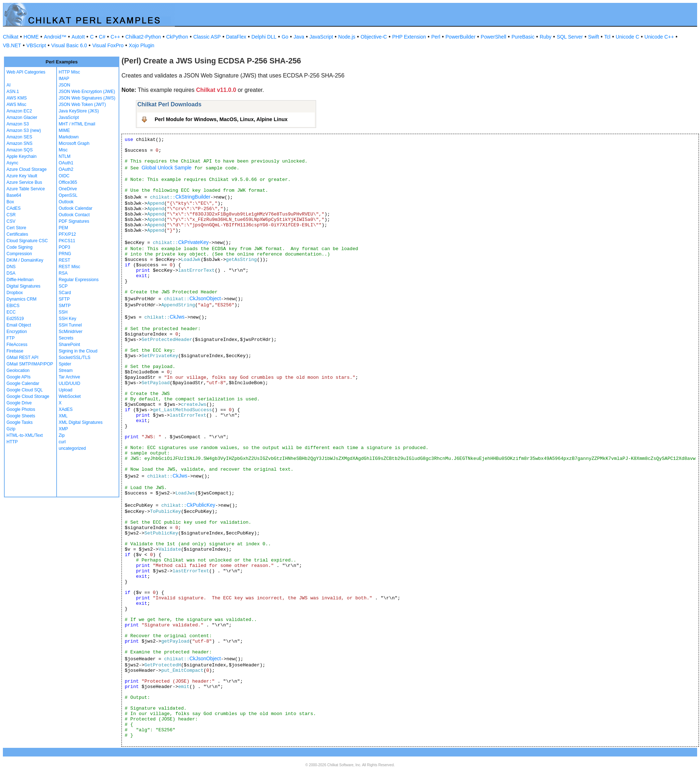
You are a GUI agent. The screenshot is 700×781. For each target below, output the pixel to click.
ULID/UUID (70, 383)
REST (65, 260)
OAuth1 (66, 163)
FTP (11, 338)
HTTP (12, 442)
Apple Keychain (21, 156)
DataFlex (236, 37)
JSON (65, 85)
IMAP (64, 79)
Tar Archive (69, 377)
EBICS (13, 306)
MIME (64, 130)
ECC (11, 312)
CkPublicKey (201, 505)
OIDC (64, 176)
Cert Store (16, 228)
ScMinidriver (71, 332)
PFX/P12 (67, 234)
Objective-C (374, 37)
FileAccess (17, 345)
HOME (31, 37)
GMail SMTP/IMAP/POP (30, 364)
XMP (63, 429)
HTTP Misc (69, 72)
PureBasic (523, 37)
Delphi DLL (264, 37)
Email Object (19, 325)
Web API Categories (26, 72)
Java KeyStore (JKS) (79, 111)
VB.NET (12, 45)
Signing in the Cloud (78, 351)
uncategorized (72, 448)
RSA (63, 273)
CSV (11, 221)
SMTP (65, 306)
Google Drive (19, 403)
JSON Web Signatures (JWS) (87, 98)
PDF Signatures (74, 221)
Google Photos (21, 409)
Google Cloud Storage (28, 396)
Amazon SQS (20, 150)
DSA (11, 273)
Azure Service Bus (24, 182)
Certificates (17, 234)
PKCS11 (67, 241)
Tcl (607, 37)
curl (62, 442)
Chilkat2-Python (143, 37)
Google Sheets (21, 416)
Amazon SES (19, 137)
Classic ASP (207, 37)
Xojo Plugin (141, 45)
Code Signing (19, 247)
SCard (65, 293)
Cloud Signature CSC (27, 241)
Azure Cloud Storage (26, 169)
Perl (436, 37)
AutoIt (78, 37)
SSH (63, 312)
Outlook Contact (74, 215)
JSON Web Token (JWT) (82, 105)
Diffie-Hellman (20, 280)
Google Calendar (23, 383)
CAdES (14, 208)
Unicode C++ (659, 37)
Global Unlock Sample (167, 168)
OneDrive (68, 189)
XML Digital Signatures (81, 422)
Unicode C (627, 37)
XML (63, 416)
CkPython (177, 37)
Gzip (11, 429)
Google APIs (19, 377)
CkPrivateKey (193, 242)
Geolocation (18, 370)
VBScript (36, 45)
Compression (19, 254)
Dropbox (15, 293)
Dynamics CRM (21, 299)
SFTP (64, 299)
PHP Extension (409, 37)
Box (10, 202)
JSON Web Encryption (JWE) (87, 92)
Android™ (55, 37)
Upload (66, 390)
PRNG (65, 254)
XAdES (66, 409)
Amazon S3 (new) (24, 130)
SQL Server (570, 37)
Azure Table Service (26, 189)
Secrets (66, 338)
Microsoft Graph (74, 143)
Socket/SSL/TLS (75, 358)
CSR (11, 215)
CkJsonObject (205, 298)
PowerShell (494, 37)
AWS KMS (17, 98)
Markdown (69, 137)
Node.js (347, 37)
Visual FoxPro (108, 45)
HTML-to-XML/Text (25, 435)
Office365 (68, 182)
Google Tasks (20, 422)
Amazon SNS (19, 143)
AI (8, 85)
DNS (11, 267)
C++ (115, 37)
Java (299, 37)
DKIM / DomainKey (25, 260)
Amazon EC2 (19, 111)
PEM (63, 228)
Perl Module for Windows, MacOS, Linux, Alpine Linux (221, 119)
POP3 (65, 247)
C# (102, 37)
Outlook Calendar (76, 208)
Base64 (14, 195)
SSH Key (68, 319)
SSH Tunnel (70, 325)
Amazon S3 (18, 124)
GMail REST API (22, 358)
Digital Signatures (23, 286)
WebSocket (70, 396)
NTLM (65, 156)
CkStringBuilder (193, 197)
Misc (63, 150)
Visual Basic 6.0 (69, 45)
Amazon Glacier (22, 117)
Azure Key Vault (22, 176)
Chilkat (11, 37)
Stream (66, 370)
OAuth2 (66, 169)
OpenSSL (68, 195)
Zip (62, 435)
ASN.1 (13, 92)
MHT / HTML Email (77, 124)
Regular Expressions (79, 280)
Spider (65, 364)
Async (12, 163)
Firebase (15, 351)
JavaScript (321, 37)
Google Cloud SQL (25, 390)
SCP (63, 286)
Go (285, 37)
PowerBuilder (460, 37)
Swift (594, 37)
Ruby (546, 37)
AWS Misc (16, 105)
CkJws (177, 317)
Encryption (17, 332)
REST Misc (70, 267)
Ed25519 (15, 319)
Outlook (66, 202)
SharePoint (69, 345)
